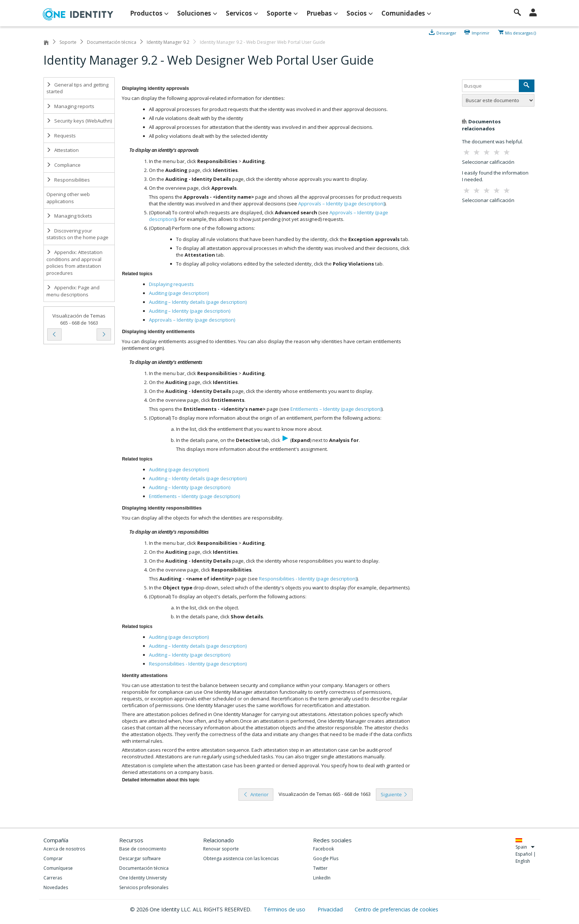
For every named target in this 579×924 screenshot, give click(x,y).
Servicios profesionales (144, 887)
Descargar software (140, 858)
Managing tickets (69, 216)
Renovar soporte (221, 849)
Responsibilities (68, 180)
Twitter (320, 868)
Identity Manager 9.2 (168, 42)
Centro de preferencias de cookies (396, 909)
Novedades (56, 887)
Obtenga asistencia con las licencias (241, 858)
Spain (525, 847)
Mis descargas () (521, 32)
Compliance (64, 165)
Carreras (53, 878)
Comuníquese (58, 868)
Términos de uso (285, 909)
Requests (61, 136)
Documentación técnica (112, 42)
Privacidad (331, 909)
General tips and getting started (77, 88)
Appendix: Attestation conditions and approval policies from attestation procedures (74, 263)
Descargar (446, 32)
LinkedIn (322, 878)
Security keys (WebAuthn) (79, 121)
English (523, 861)
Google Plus (326, 858)
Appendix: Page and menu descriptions (73, 291)
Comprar (53, 858)
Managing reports (70, 106)
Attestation (63, 150)
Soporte (68, 42)
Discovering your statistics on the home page (77, 234)
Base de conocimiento (143, 849)
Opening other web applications (68, 198)
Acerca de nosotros (64, 849)
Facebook (323, 849)
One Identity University (143, 878)
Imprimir (481, 32)
